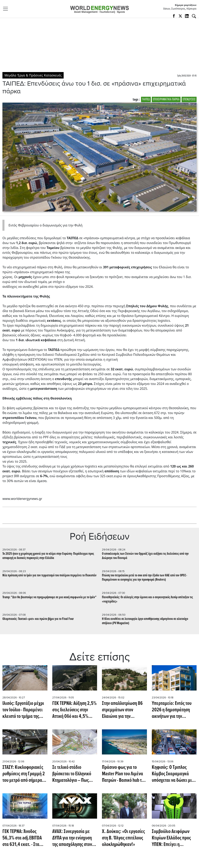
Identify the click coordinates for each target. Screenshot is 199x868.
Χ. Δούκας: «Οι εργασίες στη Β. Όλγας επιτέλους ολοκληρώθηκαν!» (123, 838)
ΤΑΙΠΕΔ (146, 99)
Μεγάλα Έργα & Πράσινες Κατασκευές (33, 75)
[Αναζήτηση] (194, 16)
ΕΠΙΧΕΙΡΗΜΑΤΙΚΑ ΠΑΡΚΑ (166, 99)
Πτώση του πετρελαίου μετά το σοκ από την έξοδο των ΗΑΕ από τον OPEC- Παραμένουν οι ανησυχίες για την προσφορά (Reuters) (144, 578)
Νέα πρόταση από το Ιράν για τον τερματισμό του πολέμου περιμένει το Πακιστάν (49, 575)
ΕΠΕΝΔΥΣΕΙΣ (189, 99)
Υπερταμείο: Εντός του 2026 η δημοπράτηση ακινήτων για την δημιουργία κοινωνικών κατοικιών (173, 710)
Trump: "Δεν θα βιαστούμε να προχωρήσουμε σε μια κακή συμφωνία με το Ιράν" (49, 597)
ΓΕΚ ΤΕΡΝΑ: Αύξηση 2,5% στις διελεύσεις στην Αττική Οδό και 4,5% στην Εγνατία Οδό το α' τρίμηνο (74, 710)
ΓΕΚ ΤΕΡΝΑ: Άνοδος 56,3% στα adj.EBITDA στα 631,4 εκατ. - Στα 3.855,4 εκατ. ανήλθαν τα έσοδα (23, 838)
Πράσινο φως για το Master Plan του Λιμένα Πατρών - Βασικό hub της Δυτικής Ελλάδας (124, 774)
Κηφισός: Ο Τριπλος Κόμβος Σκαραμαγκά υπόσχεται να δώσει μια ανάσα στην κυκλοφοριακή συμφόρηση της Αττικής (173, 774)
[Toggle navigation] (7, 9)
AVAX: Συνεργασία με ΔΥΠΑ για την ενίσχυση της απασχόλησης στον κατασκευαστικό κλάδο (73, 838)
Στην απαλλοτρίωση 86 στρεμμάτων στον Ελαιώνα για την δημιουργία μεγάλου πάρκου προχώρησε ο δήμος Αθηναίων (122, 710)
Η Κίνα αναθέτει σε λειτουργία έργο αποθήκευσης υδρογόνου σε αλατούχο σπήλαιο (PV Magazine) (145, 621)
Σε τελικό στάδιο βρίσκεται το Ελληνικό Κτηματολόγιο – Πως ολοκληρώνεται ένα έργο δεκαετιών (74, 774)
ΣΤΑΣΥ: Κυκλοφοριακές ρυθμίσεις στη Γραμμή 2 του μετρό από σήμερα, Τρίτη (24, 774)
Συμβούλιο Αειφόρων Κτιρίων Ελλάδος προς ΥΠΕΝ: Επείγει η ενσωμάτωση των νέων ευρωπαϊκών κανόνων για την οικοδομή (173, 838)
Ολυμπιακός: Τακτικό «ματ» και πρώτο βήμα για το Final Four (38, 619)
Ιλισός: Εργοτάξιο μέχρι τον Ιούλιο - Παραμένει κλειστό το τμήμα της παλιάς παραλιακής (23, 710)
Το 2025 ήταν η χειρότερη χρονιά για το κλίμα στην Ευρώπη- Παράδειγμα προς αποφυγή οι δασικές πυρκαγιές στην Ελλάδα (48, 556)
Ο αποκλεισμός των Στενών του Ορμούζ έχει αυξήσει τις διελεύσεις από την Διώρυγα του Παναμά (145, 556)
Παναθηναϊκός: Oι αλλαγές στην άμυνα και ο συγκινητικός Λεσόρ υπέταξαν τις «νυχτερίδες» (147, 599)
